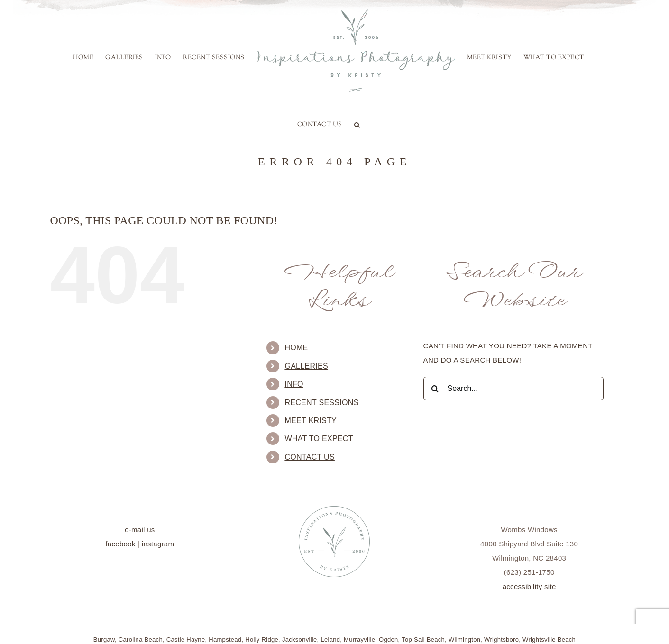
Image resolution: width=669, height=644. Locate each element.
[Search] (435, 389)
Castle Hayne (186, 639)
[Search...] (513, 389)
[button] (357, 125)
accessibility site (529, 586)
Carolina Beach (141, 639)
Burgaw (104, 639)
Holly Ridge (262, 639)
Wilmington (464, 639)
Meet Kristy (311, 421)
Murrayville (359, 639)
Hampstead (225, 639)
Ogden (389, 639)
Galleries (306, 366)
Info (294, 384)
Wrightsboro (501, 639)
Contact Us (310, 457)
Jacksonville (300, 639)
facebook (120, 544)
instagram (158, 544)
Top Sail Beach (423, 639)
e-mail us (140, 530)
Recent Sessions (321, 403)
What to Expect (319, 439)
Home (296, 348)
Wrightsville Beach (549, 639)
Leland (330, 639)
